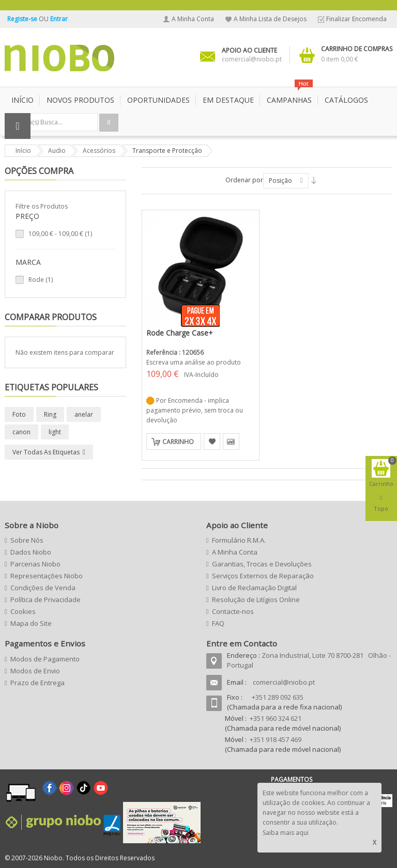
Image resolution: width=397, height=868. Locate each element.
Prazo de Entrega (37, 683)
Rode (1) (41, 280)
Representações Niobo (47, 576)
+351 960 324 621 (276, 718)
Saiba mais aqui (286, 833)
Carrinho (178, 442)
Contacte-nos (233, 611)
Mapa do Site (31, 623)
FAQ (218, 623)
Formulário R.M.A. (239, 540)
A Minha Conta (193, 19)
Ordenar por (244, 180)
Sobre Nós (27, 540)
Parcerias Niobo (35, 564)
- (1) (60, 234)
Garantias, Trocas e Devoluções (262, 564)
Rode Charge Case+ (180, 333)
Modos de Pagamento (45, 659)
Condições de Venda (43, 588)
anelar (84, 414)
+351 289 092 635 (278, 697)
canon (21, 432)
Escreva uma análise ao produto (194, 362)
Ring (50, 414)
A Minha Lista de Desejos (270, 19)
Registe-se (23, 19)
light (55, 432)
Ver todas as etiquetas (46, 452)
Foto (19, 414)
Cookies (23, 611)
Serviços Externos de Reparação (263, 576)
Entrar (59, 19)
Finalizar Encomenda (356, 19)
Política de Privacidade (45, 599)
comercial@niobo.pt (284, 682)
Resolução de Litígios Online (256, 599)
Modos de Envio (35, 671)
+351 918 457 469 (276, 739)
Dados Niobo (31, 552)
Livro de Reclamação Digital (254, 588)
